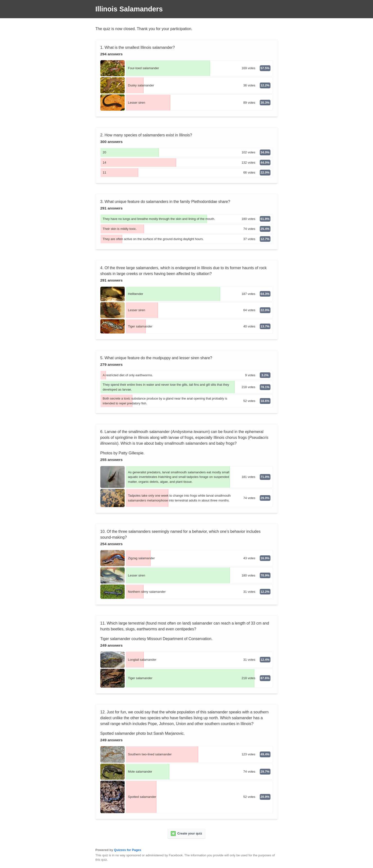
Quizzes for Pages (128, 850)
